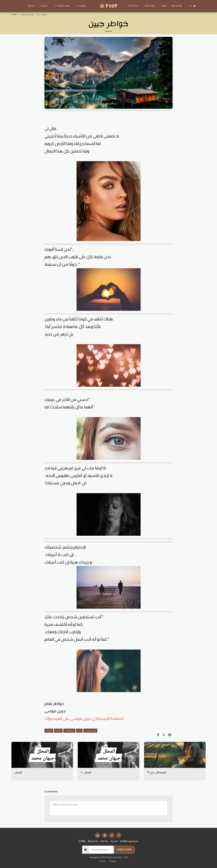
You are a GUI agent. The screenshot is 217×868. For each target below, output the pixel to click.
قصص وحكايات (27, 14)
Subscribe (124, 850)
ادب (79, 731)
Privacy (113, 861)
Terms (102, 861)
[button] (45, 6)
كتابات (58, 731)
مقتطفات (69, 731)
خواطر (49, 731)
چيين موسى (90, 731)
